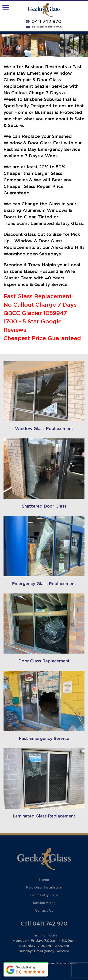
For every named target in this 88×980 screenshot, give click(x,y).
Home (44, 880)
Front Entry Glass (44, 895)
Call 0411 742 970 (44, 924)
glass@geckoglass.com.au (47, 27)
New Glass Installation (44, 888)
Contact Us (44, 911)
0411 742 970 (46, 22)
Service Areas (44, 903)
